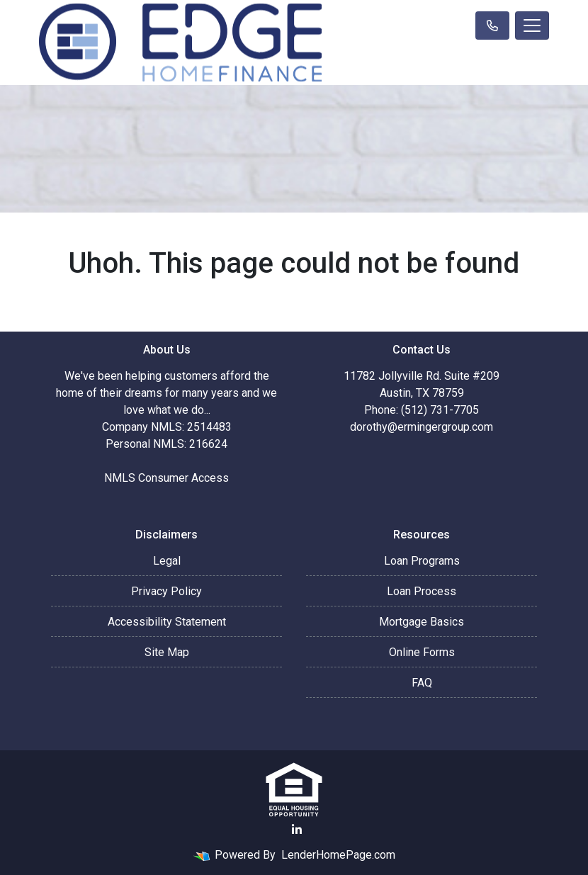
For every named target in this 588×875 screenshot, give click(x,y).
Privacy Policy (166, 591)
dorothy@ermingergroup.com (422, 427)
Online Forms (422, 652)
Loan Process (422, 591)
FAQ (422, 683)
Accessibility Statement (167, 622)
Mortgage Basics (422, 622)
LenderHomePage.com (338, 855)
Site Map (167, 652)
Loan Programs (422, 561)
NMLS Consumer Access (166, 478)
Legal (167, 561)
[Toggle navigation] (532, 26)
